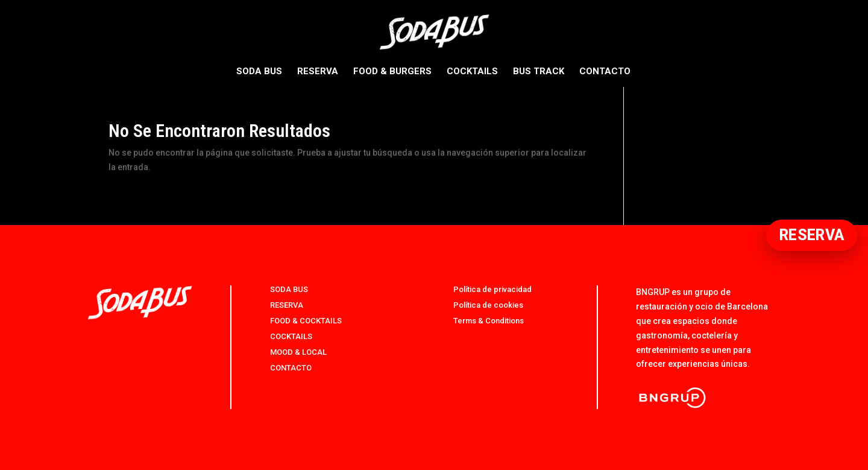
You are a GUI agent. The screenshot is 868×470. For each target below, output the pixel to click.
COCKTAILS (472, 72)
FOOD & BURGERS (392, 72)
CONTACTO (605, 72)
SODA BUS (259, 72)
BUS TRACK (539, 72)
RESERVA (318, 72)
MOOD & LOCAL (298, 352)
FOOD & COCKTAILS (306, 321)
